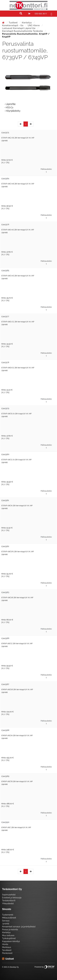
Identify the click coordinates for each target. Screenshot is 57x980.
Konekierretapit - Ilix (13, 25)
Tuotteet (14, 23)
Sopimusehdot (9, 895)
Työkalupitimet (9, 938)
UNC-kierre (34, 25)
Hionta (5, 944)
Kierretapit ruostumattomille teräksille (23, 31)
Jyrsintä (6, 924)
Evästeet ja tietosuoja (12, 898)
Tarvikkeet (7, 950)
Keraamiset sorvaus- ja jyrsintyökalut (19, 927)
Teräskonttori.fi (9, 901)
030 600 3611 (41, 14)
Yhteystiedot (8, 904)
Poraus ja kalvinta (10, 930)
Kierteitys (27, 23)
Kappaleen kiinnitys (11, 941)
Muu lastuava (8, 935)
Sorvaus (6, 921)
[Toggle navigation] (51, 14)
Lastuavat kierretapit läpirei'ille (19, 28)
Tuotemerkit (8, 915)
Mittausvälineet (9, 918)
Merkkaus (7, 947)
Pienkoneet (7, 953)
